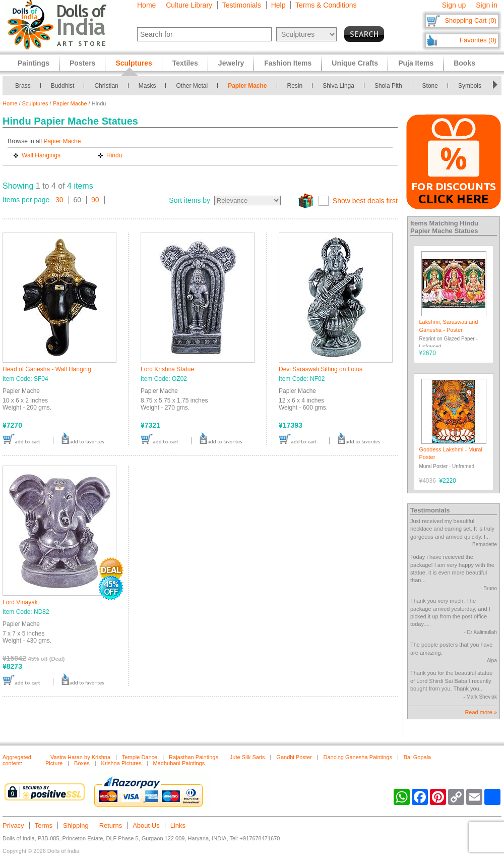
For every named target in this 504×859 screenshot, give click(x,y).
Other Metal (192, 86)
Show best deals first (365, 201)
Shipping (76, 825)
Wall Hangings (41, 155)
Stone (430, 86)
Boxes (82, 763)
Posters (82, 63)
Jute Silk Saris (247, 757)
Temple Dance (140, 757)
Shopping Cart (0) (470, 20)
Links (178, 825)
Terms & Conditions (326, 5)
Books (464, 63)
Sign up (454, 5)
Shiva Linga (338, 86)
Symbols (470, 86)
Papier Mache (247, 86)
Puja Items (416, 63)
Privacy (13, 825)
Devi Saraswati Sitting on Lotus (321, 369)
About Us (146, 825)
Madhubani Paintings (179, 763)
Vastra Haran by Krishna (80, 757)
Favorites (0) (478, 40)
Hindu (114, 155)
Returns (111, 825)
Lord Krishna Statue (167, 369)
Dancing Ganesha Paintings (358, 757)
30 (59, 200)
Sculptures (35, 103)
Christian (106, 86)
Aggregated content (17, 760)
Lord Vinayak (20, 602)
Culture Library (189, 5)
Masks (147, 86)
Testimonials (242, 5)
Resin (295, 86)
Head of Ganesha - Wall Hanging (47, 369)
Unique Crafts (355, 63)
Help (278, 5)
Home (146, 5)
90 (95, 200)
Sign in (487, 5)
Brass (23, 86)
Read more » (481, 712)
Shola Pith (388, 86)
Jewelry (231, 63)
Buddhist (63, 86)
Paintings (34, 63)
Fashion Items (288, 63)
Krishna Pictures (121, 763)
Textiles (185, 63)
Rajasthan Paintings (194, 757)
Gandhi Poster (294, 757)
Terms (44, 825)
